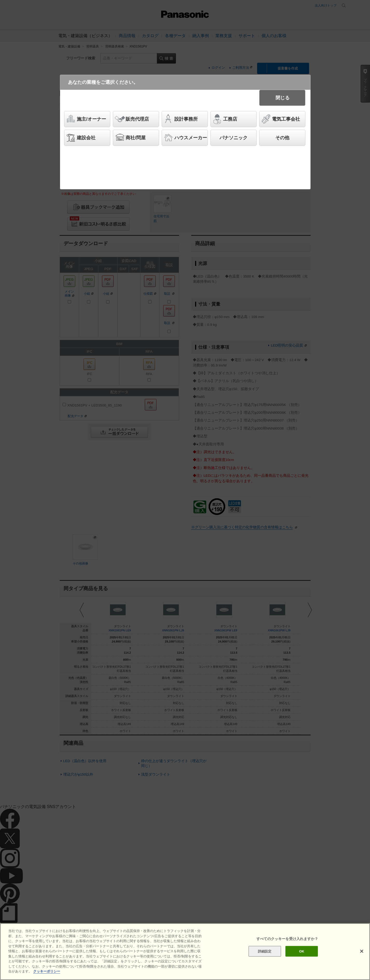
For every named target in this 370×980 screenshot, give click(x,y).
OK (302, 951)
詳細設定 (265, 951)
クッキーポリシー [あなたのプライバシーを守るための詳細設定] (47, 971)
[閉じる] (362, 951)
